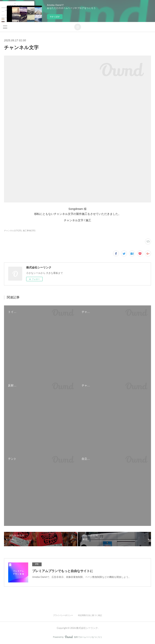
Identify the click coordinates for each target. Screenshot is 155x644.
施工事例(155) (29, 231)
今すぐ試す (55, 17)
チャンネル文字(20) (13, 231)
